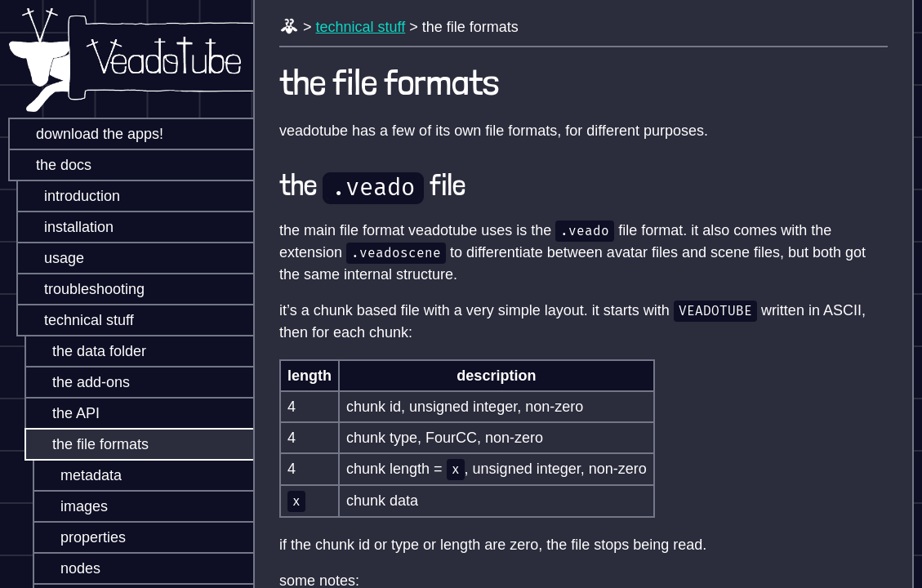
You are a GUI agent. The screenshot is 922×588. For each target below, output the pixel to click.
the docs (52, 165)
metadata (80, 475)
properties (82, 537)
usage (53, 258)
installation (67, 227)
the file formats (89, 444)
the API (65, 413)
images (73, 506)
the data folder (88, 351)
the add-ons (80, 382)
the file (372, 185)
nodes (69, 568)
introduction (71, 196)
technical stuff (78, 320)
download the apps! (88, 134)
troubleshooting (83, 289)
